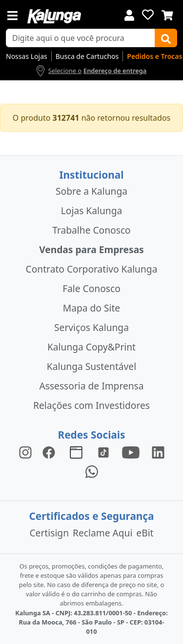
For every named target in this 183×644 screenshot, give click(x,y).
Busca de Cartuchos (87, 56)
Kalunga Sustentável (91, 366)
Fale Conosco (91, 288)
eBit (145, 533)
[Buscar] (166, 38)
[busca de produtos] (81, 38)
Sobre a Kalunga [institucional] (91, 191)
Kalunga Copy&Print (91, 347)
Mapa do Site (91, 308)
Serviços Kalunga (91, 327)
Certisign (49, 533)
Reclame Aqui (102, 533)
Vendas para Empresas (91, 249)
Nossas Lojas (27, 56)
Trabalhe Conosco (91, 230)
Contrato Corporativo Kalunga (92, 269)
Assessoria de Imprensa (91, 386)
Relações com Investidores (91, 405)
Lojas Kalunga (91, 211)
